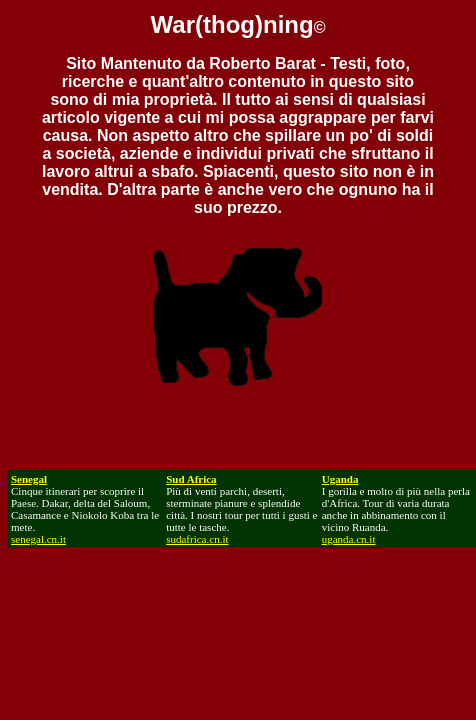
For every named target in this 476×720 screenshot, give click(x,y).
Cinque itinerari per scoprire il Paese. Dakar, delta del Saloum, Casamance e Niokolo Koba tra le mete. (85, 509)
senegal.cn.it (38, 539)
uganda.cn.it (349, 539)
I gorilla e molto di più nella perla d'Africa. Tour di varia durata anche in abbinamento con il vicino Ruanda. (396, 509)
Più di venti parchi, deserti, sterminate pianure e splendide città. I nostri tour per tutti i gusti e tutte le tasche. (241, 515)
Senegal (29, 479)
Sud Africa (191, 479)
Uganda (340, 479)
